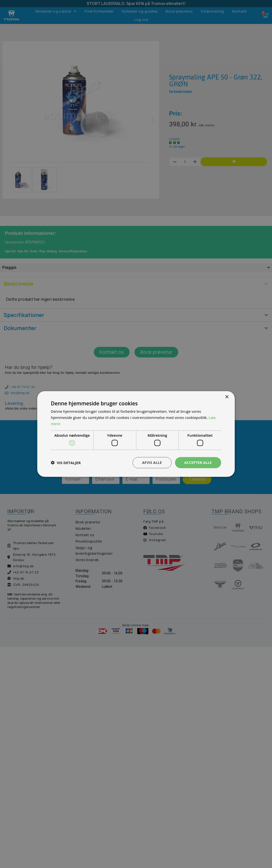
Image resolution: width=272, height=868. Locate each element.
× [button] (227, 397)
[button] (66, 463)
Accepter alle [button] (198, 463)
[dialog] (136, 434)
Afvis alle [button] (152, 463)
